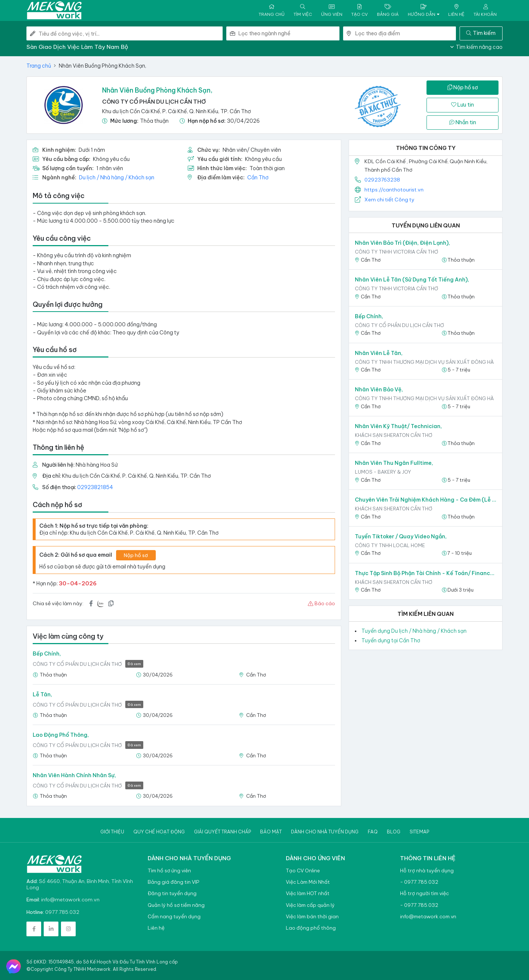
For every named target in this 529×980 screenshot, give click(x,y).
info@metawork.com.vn (70, 900)
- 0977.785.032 (419, 882)
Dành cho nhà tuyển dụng (325, 832)
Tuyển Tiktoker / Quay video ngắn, (401, 536)
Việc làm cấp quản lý (310, 905)
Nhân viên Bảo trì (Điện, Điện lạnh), (402, 243)
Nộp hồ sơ (463, 87)
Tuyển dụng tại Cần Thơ (391, 640)
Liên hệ (156, 928)
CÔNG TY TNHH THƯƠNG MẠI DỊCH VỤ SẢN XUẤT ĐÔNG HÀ (424, 362)
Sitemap (419, 832)
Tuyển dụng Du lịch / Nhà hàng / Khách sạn (414, 631)
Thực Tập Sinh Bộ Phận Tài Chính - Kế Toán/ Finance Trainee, (426, 573)
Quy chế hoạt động (159, 832)
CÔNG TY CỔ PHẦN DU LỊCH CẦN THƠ (154, 102)
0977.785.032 (62, 912)
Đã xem (134, 664)
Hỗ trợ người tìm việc (424, 893)
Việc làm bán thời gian (312, 917)
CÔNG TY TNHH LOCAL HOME (390, 545)
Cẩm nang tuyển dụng (174, 917)
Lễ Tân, (42, 694)
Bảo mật (271, 832)
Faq (373, 832)
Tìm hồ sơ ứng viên (169, 871)
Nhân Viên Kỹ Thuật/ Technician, (398, 426)
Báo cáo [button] (321, 603)
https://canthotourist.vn (394, 190)
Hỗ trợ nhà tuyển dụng (427, 871)
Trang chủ (39, 66)
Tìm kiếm (481, 33)
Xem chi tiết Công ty (389, 200)
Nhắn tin (463, 122)
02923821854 (95, 487)
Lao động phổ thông (311, 928)
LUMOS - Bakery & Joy (383, 472)
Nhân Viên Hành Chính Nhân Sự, (74, 775)
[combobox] (289, 33)
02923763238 (382, 180)
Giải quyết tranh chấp (222, 832)
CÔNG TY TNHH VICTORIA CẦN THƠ (397, 252)
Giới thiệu (112, 832)
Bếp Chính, (47, 654)
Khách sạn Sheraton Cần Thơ (394, 435)
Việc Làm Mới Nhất (308, 882)
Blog (394, 832)
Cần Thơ (258, 177)
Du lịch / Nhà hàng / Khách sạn (117, 177)
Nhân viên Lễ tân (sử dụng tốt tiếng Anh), (412, 280)
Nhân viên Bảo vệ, (379, 390)
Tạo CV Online (303, 871)
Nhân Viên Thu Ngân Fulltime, (394, 463)
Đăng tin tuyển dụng (172, 893)
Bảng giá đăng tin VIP (173, 882)
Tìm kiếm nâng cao (476, 47)
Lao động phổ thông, (61, 735)
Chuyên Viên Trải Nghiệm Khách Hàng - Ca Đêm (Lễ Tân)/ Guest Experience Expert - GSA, (426, 500)
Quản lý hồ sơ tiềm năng (176, 905)
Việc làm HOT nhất (308, 893)
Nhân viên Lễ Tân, (379, 353)
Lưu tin (463, 105)
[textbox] (289, 33)
